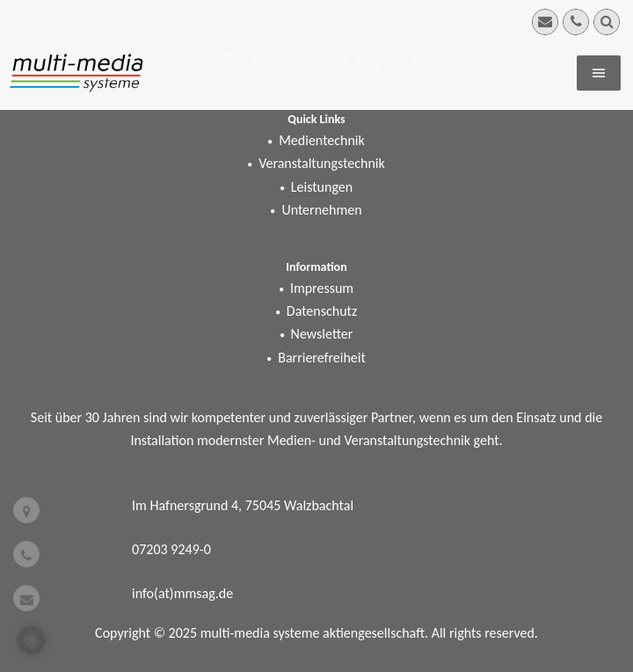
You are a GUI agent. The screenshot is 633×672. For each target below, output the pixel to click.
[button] (32, 640)
